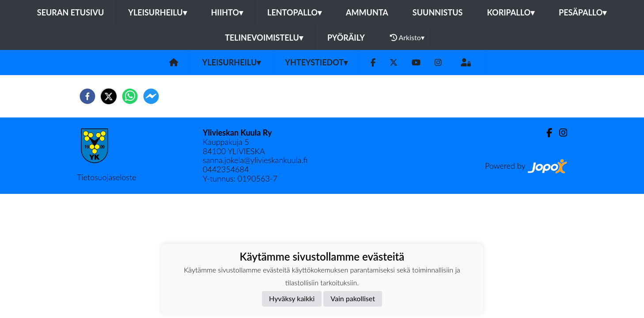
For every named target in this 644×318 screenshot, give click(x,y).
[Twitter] (394, 62)
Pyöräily (346, 38)
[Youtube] (416, 62)
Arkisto (407, 38)
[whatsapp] (130, 96)
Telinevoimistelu (264, 38)
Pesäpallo (583, 12)
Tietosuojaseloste (106, 177)
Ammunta (367, 12)
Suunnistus (438, 12)
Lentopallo (294, 12)
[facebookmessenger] (151, 96)
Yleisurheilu (157, 12)
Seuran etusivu (71, 12)
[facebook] (87, 96)
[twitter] (109, 96)
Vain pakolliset (353, 298)
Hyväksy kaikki (292, 298)
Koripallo (511, 12)
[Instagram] (438, 62)
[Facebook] (373, 62)
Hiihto (227, 12)
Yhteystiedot (316, 62)
